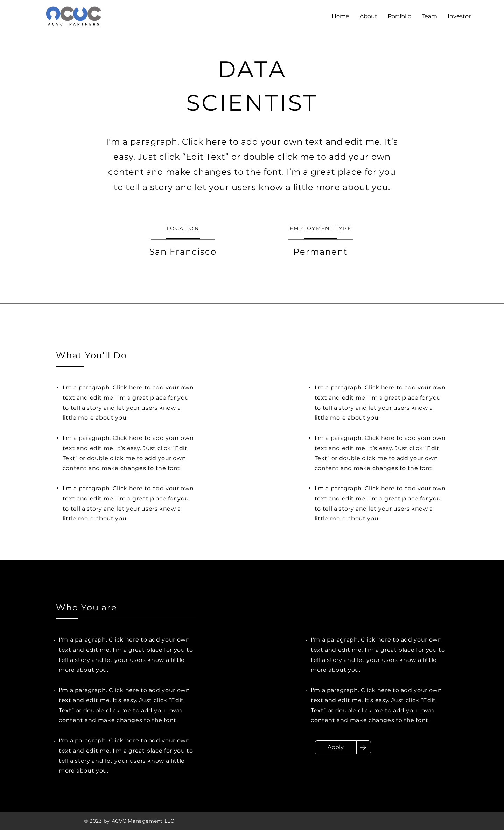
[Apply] (336, 747)
